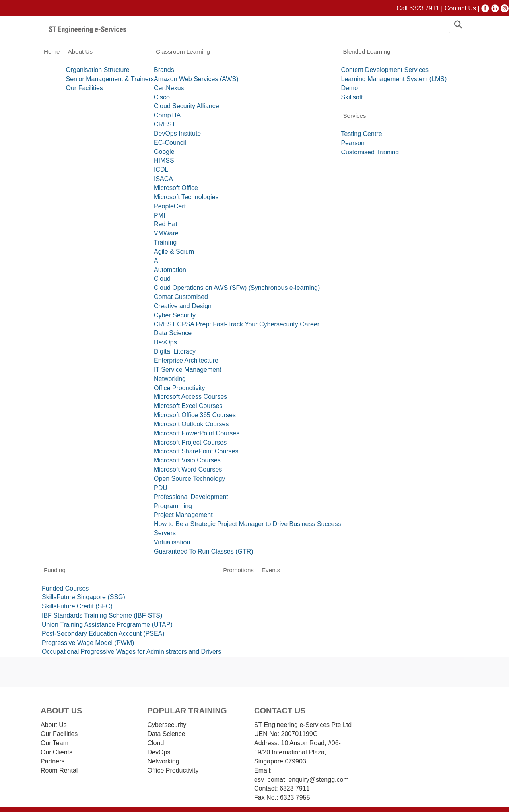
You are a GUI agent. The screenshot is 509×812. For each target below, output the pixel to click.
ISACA (163, 179)
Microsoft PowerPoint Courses (197, 433)
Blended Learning (366, 51)
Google (164, 152)
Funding (55, 570)
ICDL (161, 170)
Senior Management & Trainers (110, 79)
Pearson (353, 143)
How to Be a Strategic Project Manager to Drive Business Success (247, 524)
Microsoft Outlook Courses (191, 424)
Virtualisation (172, 542)
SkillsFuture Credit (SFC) (77, 606)
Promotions (238, 570)
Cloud (162, 279)
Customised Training (370, 152)
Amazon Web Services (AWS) (196, 79)
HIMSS (164, 160)
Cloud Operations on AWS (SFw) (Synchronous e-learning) (237, 288)
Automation (170, 270)
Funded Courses (65, 588)
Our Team (54, 743)
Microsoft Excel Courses (188, 406)
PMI (159, 215)
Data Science (173, 333)
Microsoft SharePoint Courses (196, 451)
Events (271, 570)
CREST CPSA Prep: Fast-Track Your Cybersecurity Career (237, 324)
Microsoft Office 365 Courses (195, 415)
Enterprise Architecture (186, 360)
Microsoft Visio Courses (187, 460)
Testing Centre (361, 134)
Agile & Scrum (174, 252)
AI (157, 261)
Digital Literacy (175, 351)
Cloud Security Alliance (187, 106)
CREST (165, 124)
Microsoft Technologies (186, 197)
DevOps (165, 342)
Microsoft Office (176, 188)
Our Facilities (85, 88)
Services (354, 116)
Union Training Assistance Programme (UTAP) (107, 625)
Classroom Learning (183, 51)
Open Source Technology (189, 479)
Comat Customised (181, 297)
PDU (161, 488)
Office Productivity (180, 388)
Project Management (183, 515)
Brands (164, 70)
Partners (52, 761)
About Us (80, 51)
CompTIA (167, 115)
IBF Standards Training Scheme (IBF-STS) (102, 615)
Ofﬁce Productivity (173, 770)
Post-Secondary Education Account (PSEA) (103, 634)
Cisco (162, 97)
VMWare (166, 233)
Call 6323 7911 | (421, 8)
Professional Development (191, 497)
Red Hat (166, 224)
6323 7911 (294, 788)
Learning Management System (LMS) (394, 79)
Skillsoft (352, 97)
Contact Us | (463, 8)
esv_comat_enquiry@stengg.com (301, 780)
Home (52, 51)
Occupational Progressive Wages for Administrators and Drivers (131, 652)
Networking (170, 379)
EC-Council (170, 143)
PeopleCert (170, 206)
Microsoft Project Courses (190, 442)
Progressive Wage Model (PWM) (88, 643)
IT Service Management (188, 370)
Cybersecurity (167, 725)
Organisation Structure (98, 70)
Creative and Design (183, 306)
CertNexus (169, 88)
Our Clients (56, 752)
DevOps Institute (177, 133)
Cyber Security (175, 315)
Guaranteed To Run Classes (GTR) (204, 551)
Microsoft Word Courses (188, 469)
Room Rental (59, 770)
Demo (349, 88)
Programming (173, 506)
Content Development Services (385, 70)
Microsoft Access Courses (190, 397)
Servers (165, 533)
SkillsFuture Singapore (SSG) (84, 597)
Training (165, 242)
